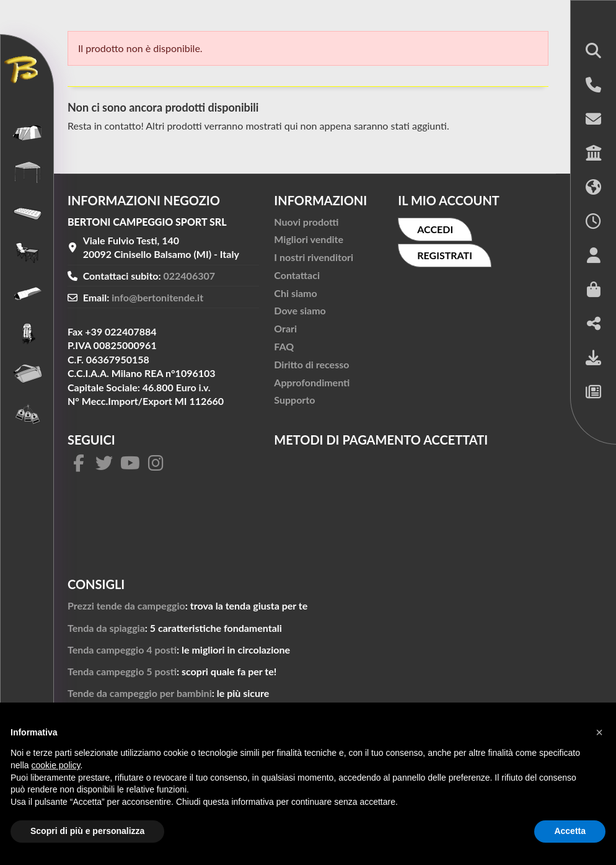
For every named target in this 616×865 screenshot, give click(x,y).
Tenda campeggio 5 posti (122, 671)
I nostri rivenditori (314, 257)
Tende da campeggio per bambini (140, 693)
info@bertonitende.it (157, 297)
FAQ (284, 346)
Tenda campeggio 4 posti (122, 650)
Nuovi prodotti (306, 222)
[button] (593, 52)
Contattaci (297, 275)
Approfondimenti (312, 382)
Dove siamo (300, 310)
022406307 (190, 276)
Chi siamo (295, 293)
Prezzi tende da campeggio (126, 605)
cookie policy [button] (55, 765)
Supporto (294, 400)
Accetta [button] (570, 831)
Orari (285, 328)
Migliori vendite (309, 239)
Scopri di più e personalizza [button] (87, 831)
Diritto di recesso (311, 364)
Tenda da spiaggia (106, 628)
